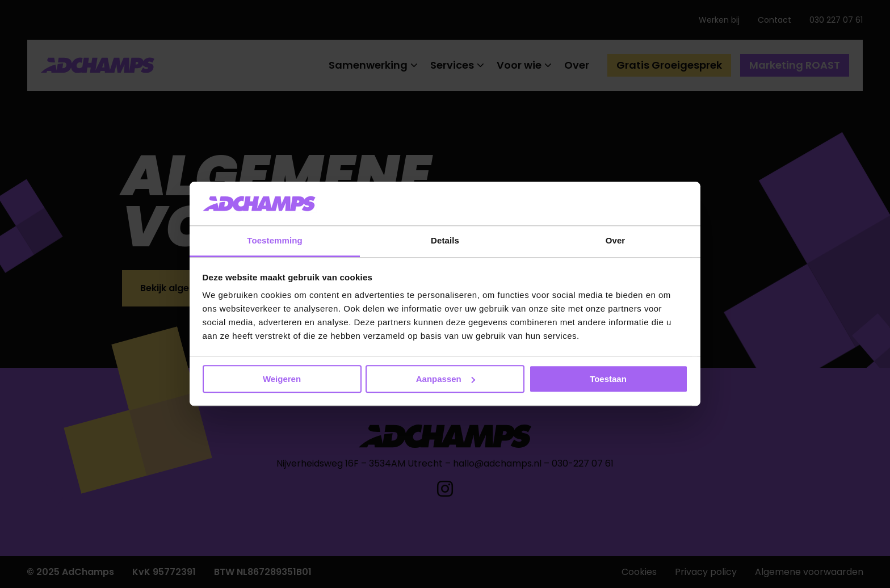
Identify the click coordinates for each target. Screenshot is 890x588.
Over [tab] (616, 240)
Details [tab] (445, 240)
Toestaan (608, 379)
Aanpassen (446, 379)
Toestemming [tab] (275, 240)
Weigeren (282, 379)
